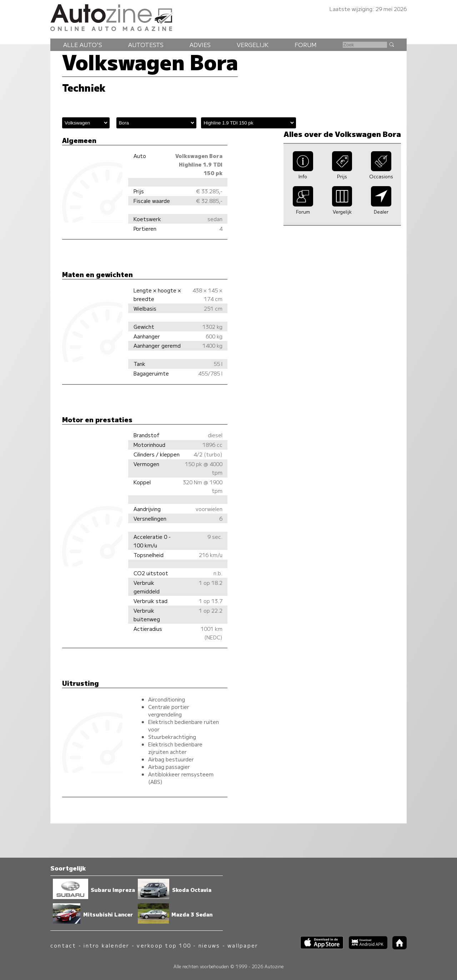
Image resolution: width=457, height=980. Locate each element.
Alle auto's (83, 45)
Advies (200, 45)
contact (63, 945)
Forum (306, 45)
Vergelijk (253, 45)
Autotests (146, 45)
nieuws (209, 945)
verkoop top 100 (164, 945)
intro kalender (106, 945)
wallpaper (243, 945)
